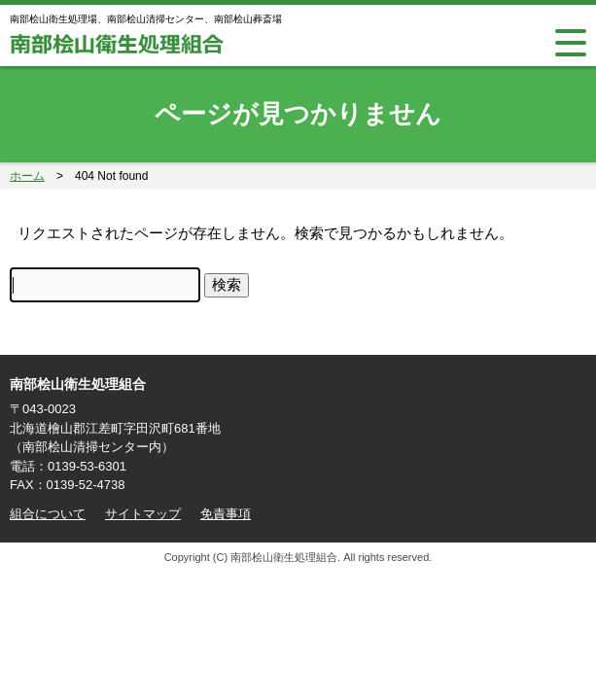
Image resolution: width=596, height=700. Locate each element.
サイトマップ (143, 514)
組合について (48, 514)
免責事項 (226, 514)
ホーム (27, 176)
